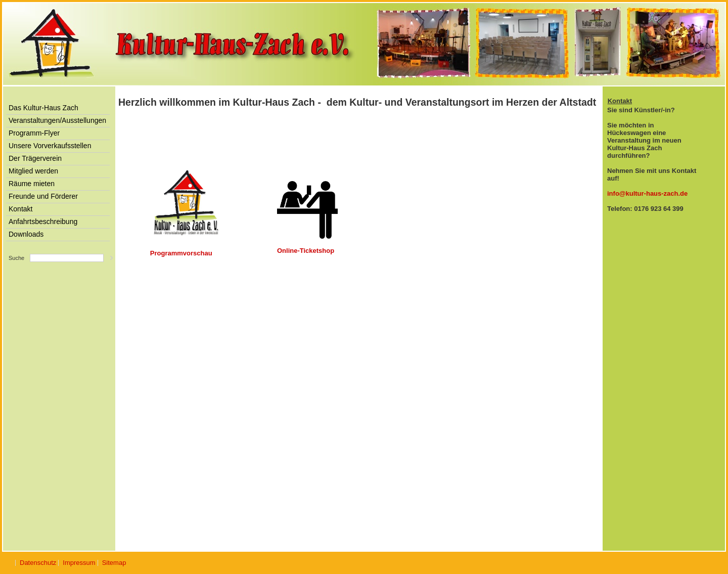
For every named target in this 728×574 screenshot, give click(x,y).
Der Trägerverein (35, 158)
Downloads (26, 234)
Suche (16, 258)
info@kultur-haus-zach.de (647, 193)
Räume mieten (32, 184)
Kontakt (20, 209)
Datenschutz (38, 563)
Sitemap (114, 563)
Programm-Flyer (34, 133)
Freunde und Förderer (43, 196)
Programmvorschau (181, 253)
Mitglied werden (33, 171)
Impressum (79, 563)
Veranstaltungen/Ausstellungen (57, 120)
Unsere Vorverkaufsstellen (50, 146)
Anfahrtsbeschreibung (43, 222)
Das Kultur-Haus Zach (43, 108)
